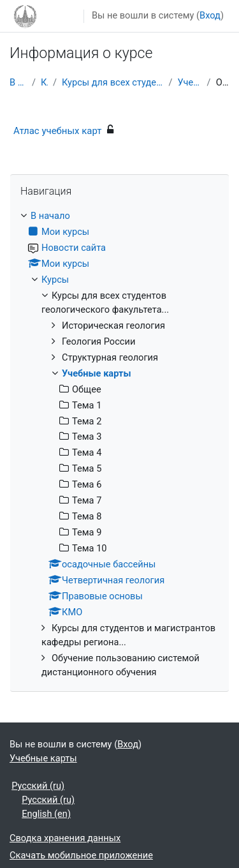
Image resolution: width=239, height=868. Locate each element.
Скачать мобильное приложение (81, 855)
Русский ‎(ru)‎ (38, 786)
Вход (210, 15)
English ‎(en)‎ (46, 814)
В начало (18, 82)
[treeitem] (119, 444)
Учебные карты (189, 82)
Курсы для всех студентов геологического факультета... (112, 82)
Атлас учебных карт (58, 131)
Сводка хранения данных (65, 838)
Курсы (44, 82)
